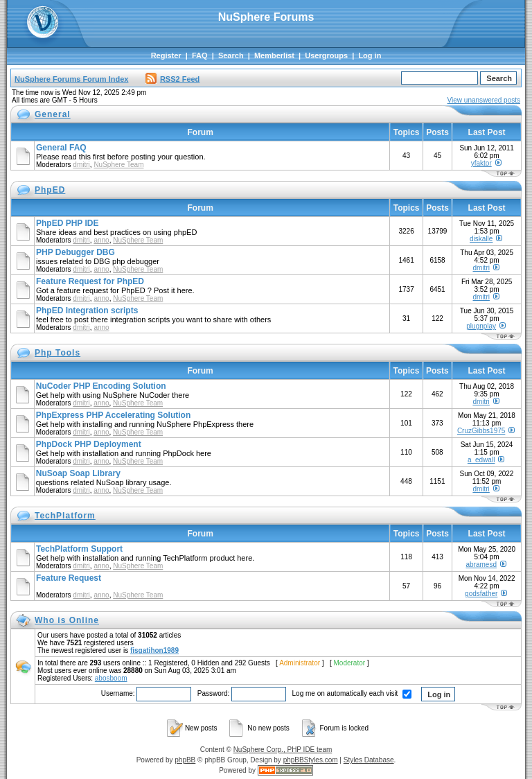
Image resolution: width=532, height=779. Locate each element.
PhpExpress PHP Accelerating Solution (113, 415)
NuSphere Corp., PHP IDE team (283, 750)
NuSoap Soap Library (78, 473)
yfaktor (481, 163)
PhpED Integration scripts (87, 310)
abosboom (111, 678)
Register (166, 55)
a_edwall (481, 460)
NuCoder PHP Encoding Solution (101, 386)
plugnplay (481, 326)
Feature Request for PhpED (90, 281)
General (53, 114)
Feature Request (69, 578)
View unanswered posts (484, 100)
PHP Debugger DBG (76, 252)
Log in (370, 55)
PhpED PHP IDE (67, 223)
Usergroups (326, 55)
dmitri (81, 165)
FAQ (200, 55)
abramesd (481, 564)
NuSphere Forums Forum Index (71, 79)
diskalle (481, 239)
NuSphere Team (118, 165)
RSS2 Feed (172, 79)
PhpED (50, 190)
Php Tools (57, 353)
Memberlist (274, 55)
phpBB (185, 760)
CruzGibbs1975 (481, 431)
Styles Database (369, 760)
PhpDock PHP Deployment (89, 444)
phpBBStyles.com (311, 760)
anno (101, 240)
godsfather (481, 594)
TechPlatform (65, 516)
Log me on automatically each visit (352, 693)
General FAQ (61, 148)
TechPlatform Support (79, 549)
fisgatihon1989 (154, 650)
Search (231, 55)
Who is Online (67, 620)
